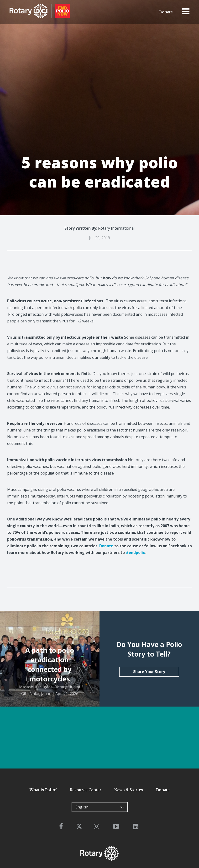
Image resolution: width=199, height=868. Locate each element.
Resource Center (86, 790)
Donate (166, 12)
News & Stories (129, 790)
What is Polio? (43, 790)
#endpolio (136, 553)
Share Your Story (149, 672)
